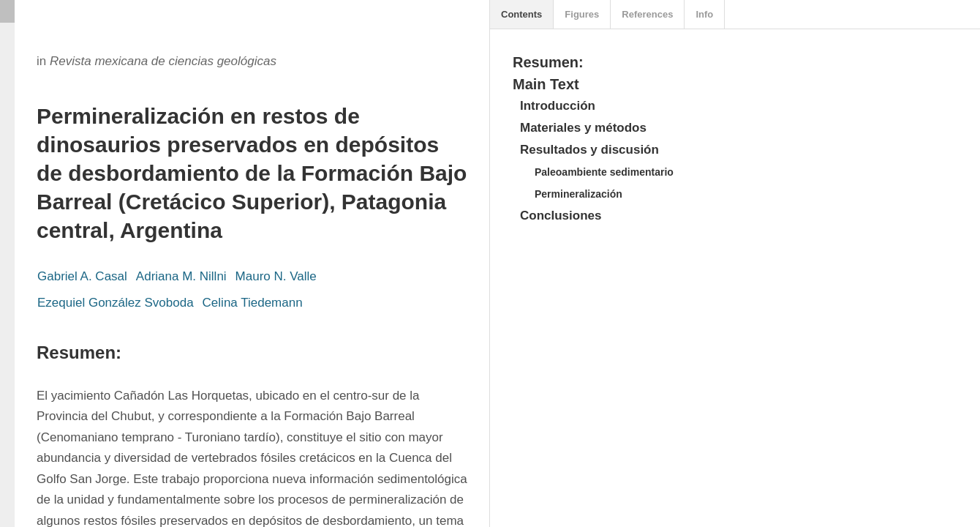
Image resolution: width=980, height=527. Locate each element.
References (647, 14)
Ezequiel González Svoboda (116, 303)
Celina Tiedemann (253, 303)
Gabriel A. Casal (82, 276)
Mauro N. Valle (276, 276)
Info (704, 14)
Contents (521, 14)
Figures (582, 14)
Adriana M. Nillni (181, 276)
